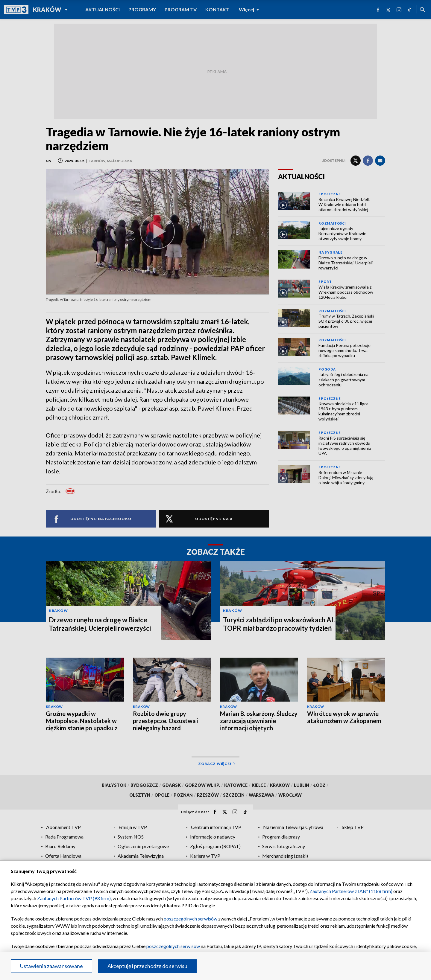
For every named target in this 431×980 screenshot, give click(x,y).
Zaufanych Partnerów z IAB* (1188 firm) (351, 891)
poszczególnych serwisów (191, 919)
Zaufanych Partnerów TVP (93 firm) (74, 898)
